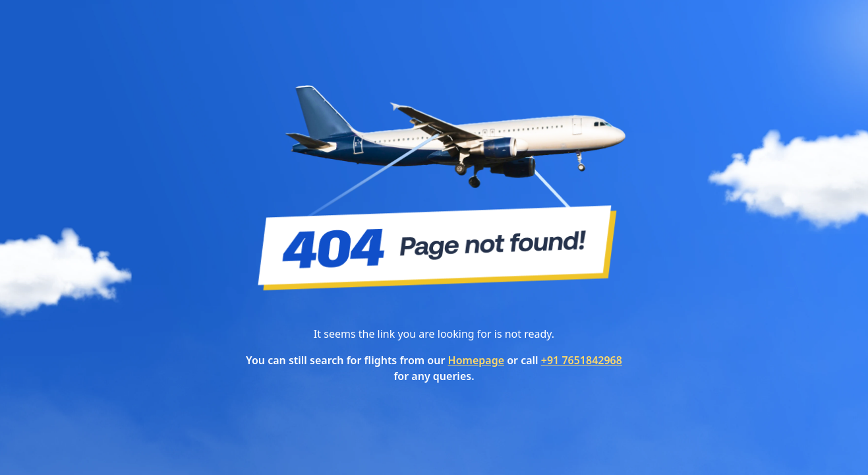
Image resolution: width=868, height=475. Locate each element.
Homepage (476, 360)
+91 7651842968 (582, 360)
